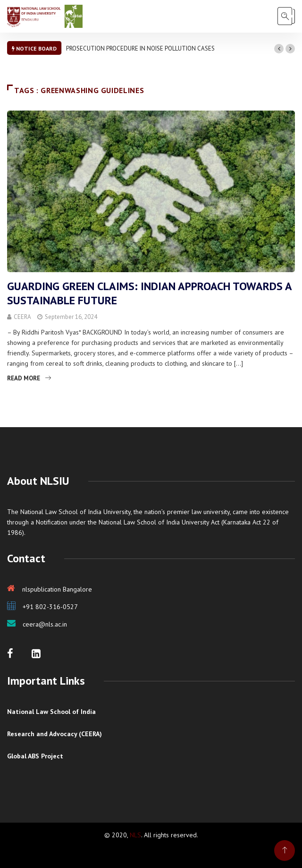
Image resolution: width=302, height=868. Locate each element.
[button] (279, 49)
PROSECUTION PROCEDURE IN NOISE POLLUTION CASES (140, 48)
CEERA (22, 317)
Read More (29, 378)
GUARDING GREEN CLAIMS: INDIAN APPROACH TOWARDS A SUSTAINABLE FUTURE (149, 293)
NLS (135, 835)
